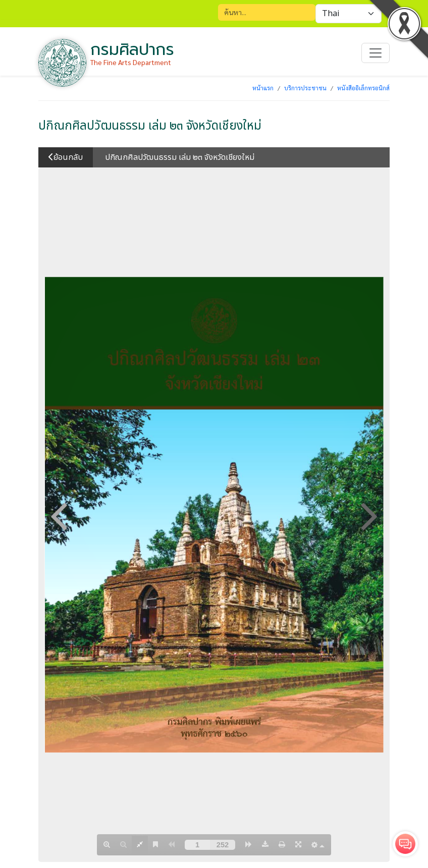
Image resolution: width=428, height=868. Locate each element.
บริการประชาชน (305, 88)
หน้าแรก (263, 88)
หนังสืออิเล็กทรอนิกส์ (363, 88)
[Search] (267, 12)
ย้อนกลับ (66, 157)
